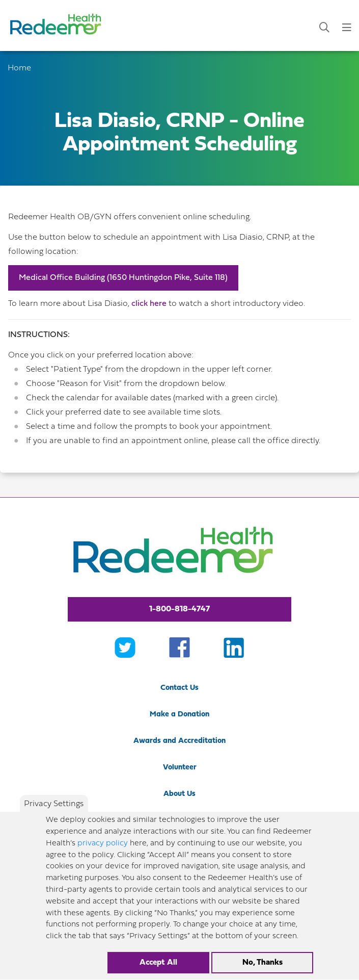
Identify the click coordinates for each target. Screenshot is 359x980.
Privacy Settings (54, 815)
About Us (179, 794)
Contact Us (179, 688)
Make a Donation (179, 715)
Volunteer (180, 768)
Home (19, 68)
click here (149, 304)
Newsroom (179, 821)
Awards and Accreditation (179, 741)
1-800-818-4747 (179, 609)
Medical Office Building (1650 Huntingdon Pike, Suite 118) (123, 278)
